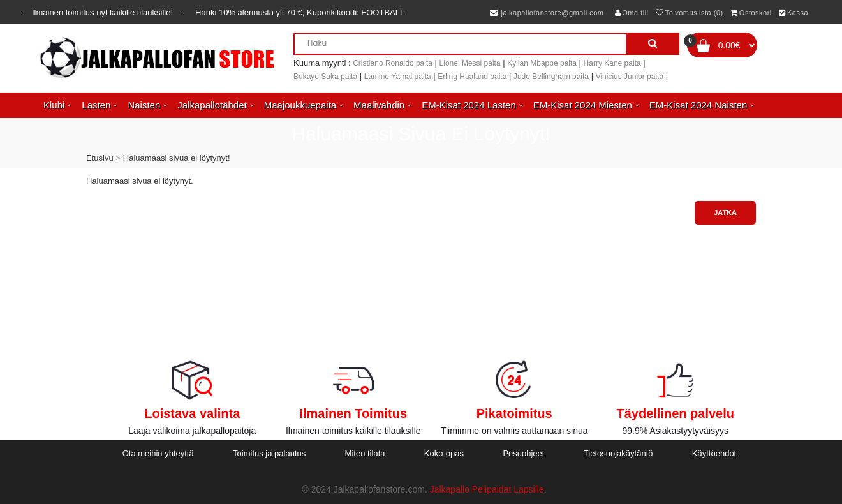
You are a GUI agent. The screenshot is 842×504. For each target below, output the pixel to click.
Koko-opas (444, 453)
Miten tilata (365, 453)
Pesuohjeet (523, 453)
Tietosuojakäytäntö (618, 453)
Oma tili (632, 13)
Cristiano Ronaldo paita (393, 63)
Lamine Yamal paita (398, 77)
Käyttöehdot (714, 453)
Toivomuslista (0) (690, 13)
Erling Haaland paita (472, 77)
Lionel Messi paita (470, 63)
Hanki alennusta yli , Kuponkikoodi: (300, 12)
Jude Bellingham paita (551, 77)
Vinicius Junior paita (630, 77)
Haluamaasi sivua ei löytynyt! (177, 158)
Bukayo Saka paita (325, 77)
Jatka (725, 212)
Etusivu (100, 158)
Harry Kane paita (612, 63)
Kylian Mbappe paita (542, 63)
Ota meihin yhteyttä (158, 453)
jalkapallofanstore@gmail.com (547, 13)
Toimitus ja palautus (269, 453)
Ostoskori (751, 13)
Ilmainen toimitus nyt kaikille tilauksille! (102, 12)
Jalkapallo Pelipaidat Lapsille (487, 489)
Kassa (794, 13)
